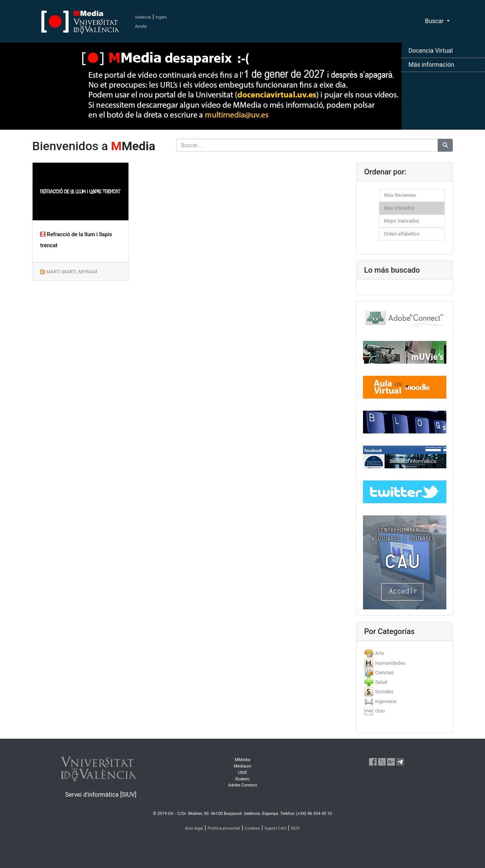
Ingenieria (386, 701)
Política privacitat (224, 828)
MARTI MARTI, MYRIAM (72, 272)
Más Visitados (399, 208)
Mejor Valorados (401, 221)
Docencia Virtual (431, 51)
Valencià (143, 17)
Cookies (252, 828)
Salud (381, 682)
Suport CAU (275, 828)
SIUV (295, 828)
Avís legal (194, 828)
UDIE (242, 773)
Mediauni (242, 766)
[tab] (404, 653)
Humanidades (390, 663)
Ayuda (141, 26)
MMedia (243, 760)
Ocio (380, 711)
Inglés (161, 17)
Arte (380, 653)
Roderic (242, 779)
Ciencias (384, 673)
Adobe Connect (242, 785)
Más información (431, 65)
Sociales (384, 691)
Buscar (435, 21)
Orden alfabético (402, 234)
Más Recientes (400, 195)
